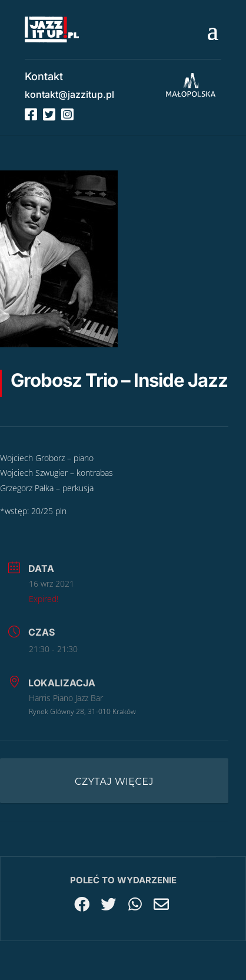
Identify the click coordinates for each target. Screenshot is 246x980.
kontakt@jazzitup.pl (69, 94)
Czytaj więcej (114, 782)
